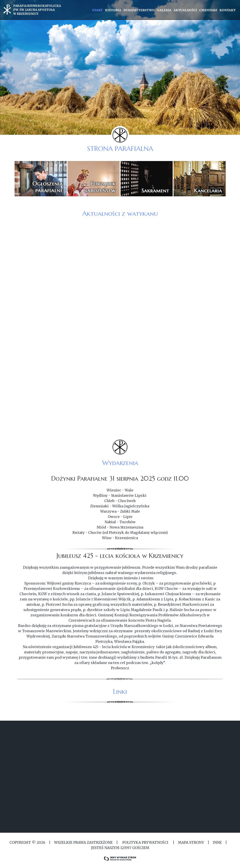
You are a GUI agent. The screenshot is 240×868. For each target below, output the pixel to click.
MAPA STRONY (191, 842)
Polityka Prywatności (145, 842)
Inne (217, 842)
